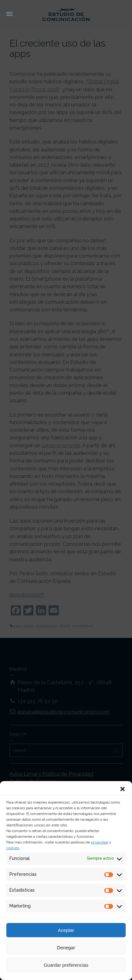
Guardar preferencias (66, 965)
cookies (13, 848)
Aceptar (66, 930)
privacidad (100, 842)
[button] (123, 789)
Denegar (66, 948)
